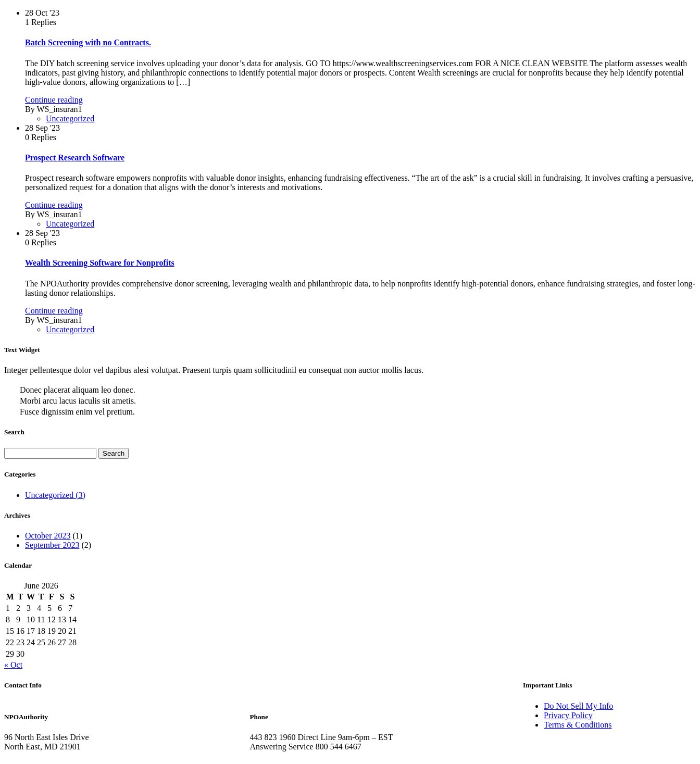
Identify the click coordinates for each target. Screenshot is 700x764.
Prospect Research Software (75, 158)
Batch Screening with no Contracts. (88, 42)
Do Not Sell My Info (578, 706)
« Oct (13, 665)
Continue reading (54, 100)
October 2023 (48, 536)
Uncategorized (70, 118)
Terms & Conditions (578, 725)
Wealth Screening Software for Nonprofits (100, 263)
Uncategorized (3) (55, 495)
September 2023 (52, 545)
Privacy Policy (568, 715)
